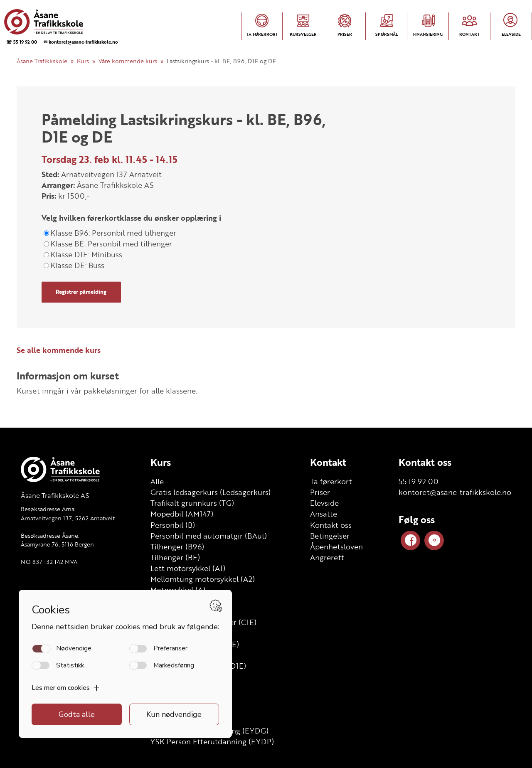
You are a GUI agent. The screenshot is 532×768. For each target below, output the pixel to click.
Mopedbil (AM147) (182, 514)
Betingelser (330, 536)
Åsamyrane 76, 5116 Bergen (57, 544)
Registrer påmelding (81, 292)
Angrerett (327, 557)
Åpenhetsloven (336, 546)
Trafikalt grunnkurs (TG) (192, 503)
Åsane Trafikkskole (42, 61)
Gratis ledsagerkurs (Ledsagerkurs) (211, 492)
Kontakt (328, 462)
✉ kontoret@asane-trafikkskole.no (81, 42)
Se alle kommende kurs (59, 350)
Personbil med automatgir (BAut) (209, 536)
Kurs (83, 61)
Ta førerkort (331, 481)
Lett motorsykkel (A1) (188, 568)
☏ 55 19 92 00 (22, 42)
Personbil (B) (173, 525)
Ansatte (324, 514)
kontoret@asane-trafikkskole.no (455, 492)
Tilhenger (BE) (175, 557)
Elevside (324, 503)
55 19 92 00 (419, 481)
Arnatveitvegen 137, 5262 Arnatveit (68, 518)
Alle (157, 481)
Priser (320, 492)
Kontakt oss (331, 525)
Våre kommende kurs (128, 61)
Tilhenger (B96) (177, 546)
